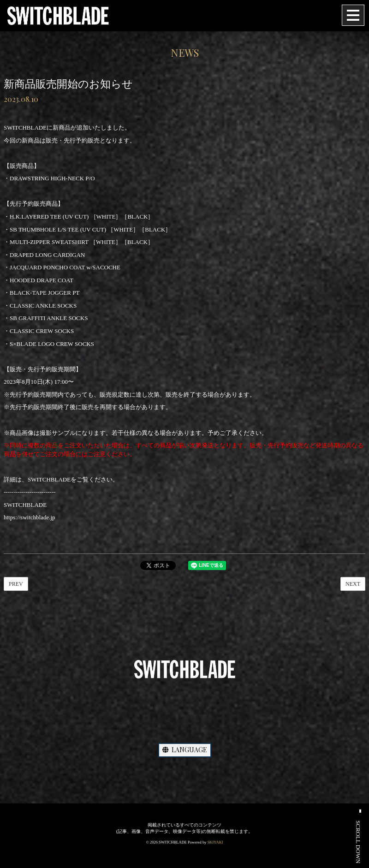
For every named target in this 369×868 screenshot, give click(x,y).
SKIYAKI (215, 842)
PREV (16, 584)
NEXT (353, 584)
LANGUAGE (185, 750)
